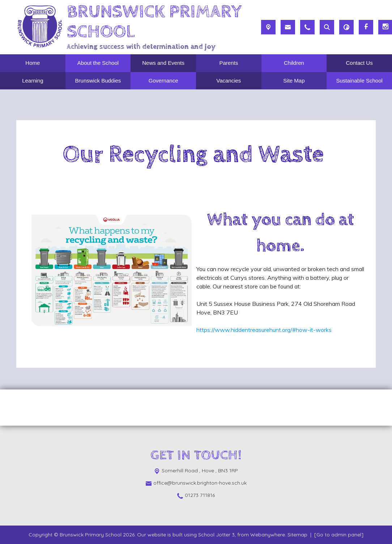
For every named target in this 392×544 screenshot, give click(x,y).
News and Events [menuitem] (163, 63)
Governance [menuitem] (163, 81)
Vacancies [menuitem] (229, 81)
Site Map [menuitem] (294, 81)
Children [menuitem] (294, 63)
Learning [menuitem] (33, 81)
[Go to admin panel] (339, 535)
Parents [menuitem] (229, 63)
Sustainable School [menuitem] (359, 81)
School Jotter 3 (216, 535)
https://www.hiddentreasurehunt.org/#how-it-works (264, 330)
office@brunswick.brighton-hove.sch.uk (200, 483)
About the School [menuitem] (98, 63)
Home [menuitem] (33, 63)
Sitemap (297, 535)
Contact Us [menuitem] (359, 63)
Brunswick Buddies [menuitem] (98, 81)
